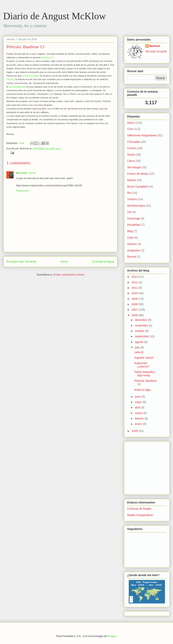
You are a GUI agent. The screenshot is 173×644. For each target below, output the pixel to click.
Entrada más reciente (21, 262)
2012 (135, 282)
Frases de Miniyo (138, 174)
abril (138, 407)
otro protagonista (17, 87)
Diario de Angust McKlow (55, 16)
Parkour (10, 79)
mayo (139, 402)
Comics (132, 148)
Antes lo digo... (144, 390)
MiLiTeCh (22, 173)
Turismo (132, 199)
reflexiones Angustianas (142, 135)
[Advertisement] (139, 467)
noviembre (142, 326)
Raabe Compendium (140, 515)
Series (131, 155)
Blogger (112, 636)
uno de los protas (31, 76)
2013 (135, 277)
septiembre (142, 336)
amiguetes (134, 250)
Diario (131, 123)
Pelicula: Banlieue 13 (25, 47)
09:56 (32, 173)
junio (138, 397)
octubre (140, 331)
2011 (135, 288)
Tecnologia (134, 167)
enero (139, 424)
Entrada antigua (103, 262)
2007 (135, 310)
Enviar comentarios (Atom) (69, 275)
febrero (140, 418)
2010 (135, 293)
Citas (130, 238)
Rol (129, 193)
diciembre (141, 320)
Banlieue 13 (48, 57)
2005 (135, 431)
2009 (135, 299)
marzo (139, 413)
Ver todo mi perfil (156, 51)
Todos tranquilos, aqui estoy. (145, 374)
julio (138, 347)
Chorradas (134, 142)
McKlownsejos (136, 206)
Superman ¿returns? (142, 365)
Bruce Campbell (137, 187)
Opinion (132, 244)
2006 (135, 315)
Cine (21, 143)
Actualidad (134, 225)
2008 (135, 304)
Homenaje (134, 218)
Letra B (139, 352)
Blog (130, 231)
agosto (139, 342)
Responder (23, 191)
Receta (132, 257)
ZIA (129, 212)
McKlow (155, 46)
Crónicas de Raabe (139, 509)
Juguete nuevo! (144, 358)
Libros (131, 161)
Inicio (64, 262)
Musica (132, 180)
